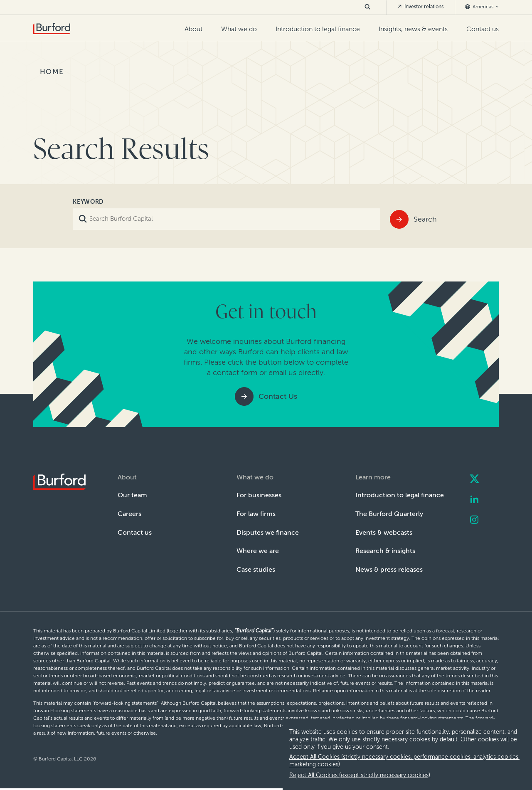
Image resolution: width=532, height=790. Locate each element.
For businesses (259, 495)
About (193, 29)
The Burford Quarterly (389, 514)
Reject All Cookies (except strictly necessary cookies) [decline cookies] (360, 775)
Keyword (88, 202)
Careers (129, 514)
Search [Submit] (425, 219)
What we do (239, 29)
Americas (482, 7)
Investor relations (420, 7)
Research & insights (385, 551)
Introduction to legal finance (318, 29)
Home (52, 72)
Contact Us (278, 396)
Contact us (483, 29)
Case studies (256, 569)
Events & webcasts (384, 532)
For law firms (256, 514)
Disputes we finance (268, 532)
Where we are (258, 551)
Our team (132, 495)
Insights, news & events (413, 29)
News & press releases (389, 569)
